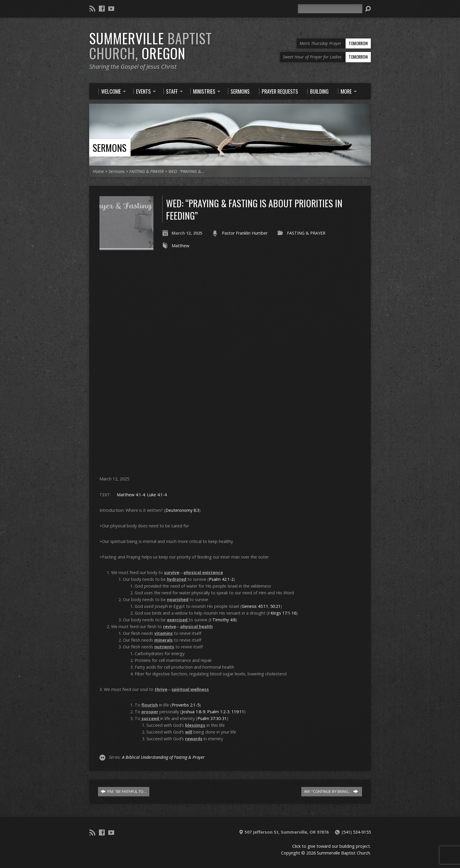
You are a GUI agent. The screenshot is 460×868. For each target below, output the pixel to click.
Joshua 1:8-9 (193, 712)
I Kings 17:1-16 (282, 613)
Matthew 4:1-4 (131, 495)
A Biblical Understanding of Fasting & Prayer (163, 757)
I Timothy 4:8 (223, 620)
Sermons (110, 148)
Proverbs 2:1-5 (186, 705)
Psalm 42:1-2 (221, 579)
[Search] (330, 9)
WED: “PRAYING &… (186, 171)
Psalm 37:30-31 (212, 718)
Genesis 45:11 (255, 606)
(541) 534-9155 (356, 832)
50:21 (275, 606)
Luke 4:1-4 (157, 495)
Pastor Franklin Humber (245, 233)
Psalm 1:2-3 (218, 712)
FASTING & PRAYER (147, 171)
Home (98, 171)
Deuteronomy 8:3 (182, 510)
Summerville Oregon (150, 46)
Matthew (180, 246)
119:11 (238, 712)
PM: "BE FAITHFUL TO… (124, 791)
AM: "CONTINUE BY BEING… (331, 791)
